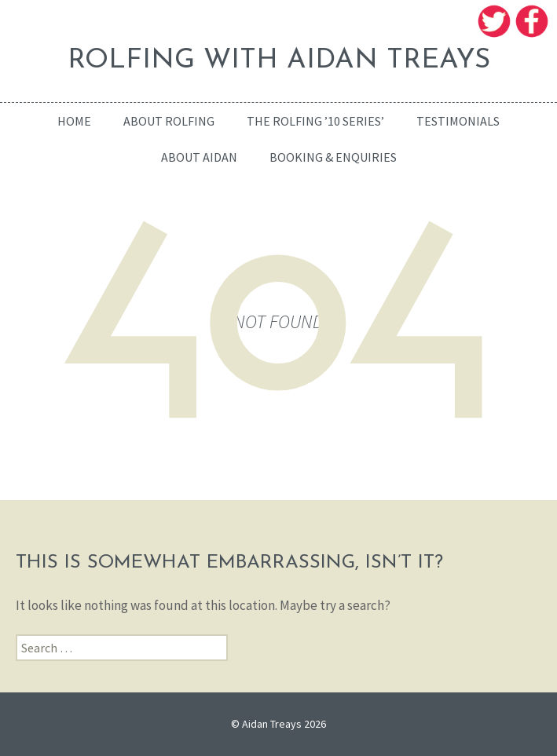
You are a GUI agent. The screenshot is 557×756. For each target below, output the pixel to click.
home (74, 121)
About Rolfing (169, 121)
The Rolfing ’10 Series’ (315, 121)
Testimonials (458, 121)
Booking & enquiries (333, 157)
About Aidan (199, 157)
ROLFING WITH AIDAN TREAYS (279, 61)
